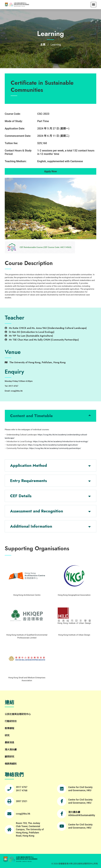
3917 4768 (22, 790)
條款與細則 (11, 764)
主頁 (43, 45)
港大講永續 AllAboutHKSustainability (82, 814)
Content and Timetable (31, 416)
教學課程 (9, 728)
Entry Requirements (28, 481)
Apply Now (50, 171)
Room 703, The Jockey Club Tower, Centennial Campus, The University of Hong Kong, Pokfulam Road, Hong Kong (30, 829)
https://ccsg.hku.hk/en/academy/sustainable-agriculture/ (53, 445)
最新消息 (9, 742)
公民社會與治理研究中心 (18, 714)
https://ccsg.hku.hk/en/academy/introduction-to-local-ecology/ (61, 441)
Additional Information (31, 526)
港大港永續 (11, 750)
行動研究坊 (11, 721)
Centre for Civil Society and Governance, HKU (80, 789)
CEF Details (21, 496)
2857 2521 (22, 801)
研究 (7, 735)
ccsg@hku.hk (23, 814)
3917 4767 (22, 787)
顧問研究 (9, 757)
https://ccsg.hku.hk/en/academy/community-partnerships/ (55, 448)
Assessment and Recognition (37, 511)
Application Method (29, 465)
